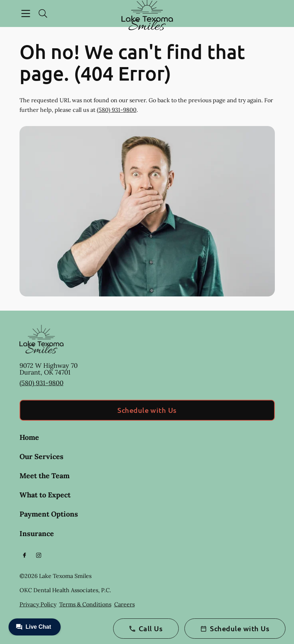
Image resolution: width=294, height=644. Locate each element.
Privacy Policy (38, 604)
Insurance (37, 533)
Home (29, 437)
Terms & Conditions (85, 604)
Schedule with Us (147, 410)
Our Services (41, 456)
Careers (124, 604)
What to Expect (45, 495)
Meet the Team (45, 476)
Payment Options (49, 514)
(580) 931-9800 (117, 110)
